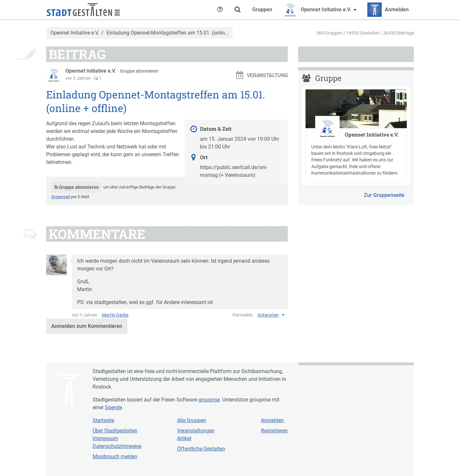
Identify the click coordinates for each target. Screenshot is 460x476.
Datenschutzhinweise (117, 446)
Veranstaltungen (196, 431)
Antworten (268, 315)
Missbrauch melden (115, 456)
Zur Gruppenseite (384, 195)
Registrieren (274, 431)
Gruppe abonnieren (139, 71)
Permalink (243, 315)
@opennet (61, 197)
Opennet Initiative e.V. (75, 33)
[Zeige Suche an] (237, 10)
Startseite (103, 420)
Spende (113, 407)
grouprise (209, 400)
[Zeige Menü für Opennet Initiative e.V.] (320, 10)
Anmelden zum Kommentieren (87, 326)
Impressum (105, 438)
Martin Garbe (115, 315)
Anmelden (272, 420)
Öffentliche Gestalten (201, 449)
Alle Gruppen (192, 420)
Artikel (184, 438)
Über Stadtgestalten (115, 431)
